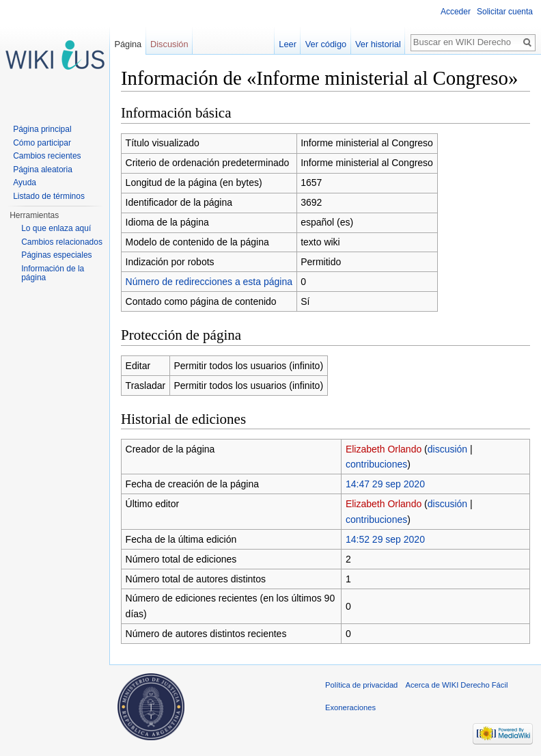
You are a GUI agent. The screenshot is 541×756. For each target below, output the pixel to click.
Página (128, 44)
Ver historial (378, 44)
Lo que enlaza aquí (56, 228)
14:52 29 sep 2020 (385, 539)
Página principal (42, 129)
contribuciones (376, 464)
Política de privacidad (361, 685)
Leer (288, 44)
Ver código (326, 44)
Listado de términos (49, 196)
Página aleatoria (43, 170)
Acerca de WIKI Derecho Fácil (457, 685)
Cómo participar (42, 143)
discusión (447, 449)
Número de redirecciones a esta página (209, 282)
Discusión (169, 44)
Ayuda (25, 183)
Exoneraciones (350, 707)
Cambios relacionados (62, 242)
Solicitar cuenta (505, 12)
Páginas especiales (56, 255)
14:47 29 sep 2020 (385, 484)
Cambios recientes (47, 156)
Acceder (456, 12)
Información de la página (53, 273)
